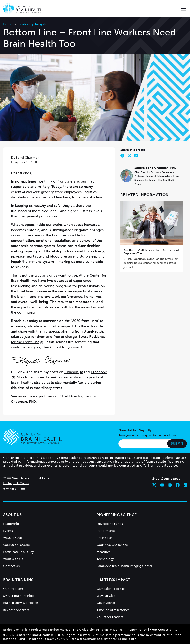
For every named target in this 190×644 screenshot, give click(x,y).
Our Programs (13, 589)
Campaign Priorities (111, 589)
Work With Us (13, 559)
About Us (12, 515)
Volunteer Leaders (16, 545)
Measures (104, 552)
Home (8, 24)
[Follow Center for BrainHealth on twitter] (154, 485)
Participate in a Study (18, 552)
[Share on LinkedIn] (136, 156)
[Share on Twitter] (129, 156)
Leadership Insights (32, 24)
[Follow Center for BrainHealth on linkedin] (185, 485)
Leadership (11, 524)
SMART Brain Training (18, 596)
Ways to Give (12, 538)
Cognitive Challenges (112, 545)
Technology (105, 559)
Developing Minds (110, 524)
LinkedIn (74, 372)
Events (8, 531)
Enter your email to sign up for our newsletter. (148, 436)
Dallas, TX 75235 (16, 483)
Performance (106, 531)
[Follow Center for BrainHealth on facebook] (178, 485)
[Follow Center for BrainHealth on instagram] (170, 485)
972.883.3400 (14, 489)
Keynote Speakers (16, 610)
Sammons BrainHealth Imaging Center (125, 566)
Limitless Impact (114, 580)
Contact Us (11, 566)
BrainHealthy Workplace (21, 603)
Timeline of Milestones (113, 610)
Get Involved (106, 603)
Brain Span (104, 538)
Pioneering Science (117, 515)
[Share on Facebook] (122, 156)
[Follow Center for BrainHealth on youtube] (162, 485)
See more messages (27, 396)
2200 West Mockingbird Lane (26, 478)
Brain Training (18, 580)
